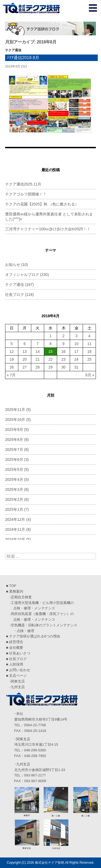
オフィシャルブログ (22, 275)
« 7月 (11, 375)
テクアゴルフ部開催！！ (26, 194)
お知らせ (13, 265)
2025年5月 (14, 470)
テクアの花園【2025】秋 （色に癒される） (42, 204)
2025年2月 (14, 499)
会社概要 (16, 648)
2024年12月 (15, 519)
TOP (13, 586)
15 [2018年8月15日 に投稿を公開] (51, 352)
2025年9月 (14, 430)
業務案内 (16, 591)
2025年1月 (14, 509)
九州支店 (18, 687)
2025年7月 (14, 450)
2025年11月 (15, 410)
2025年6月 (14, 460)
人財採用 (16, 664)
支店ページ (18, 676)
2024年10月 (15, 539)
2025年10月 (15, 420)
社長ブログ (15, 295)
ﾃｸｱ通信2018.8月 (23, 58)
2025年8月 (14, 440)
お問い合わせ (20, 670)
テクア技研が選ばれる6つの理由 (35, 636)
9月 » (90, 375)
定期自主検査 (21, 597)
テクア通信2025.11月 (23, 184)
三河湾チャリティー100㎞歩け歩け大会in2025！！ (48, 229)
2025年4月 (14, 479)
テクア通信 (13, 50)
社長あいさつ (20, 653)
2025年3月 (14, 489)
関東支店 (18, 681)
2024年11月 (15, 529)
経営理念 (16, 642)
